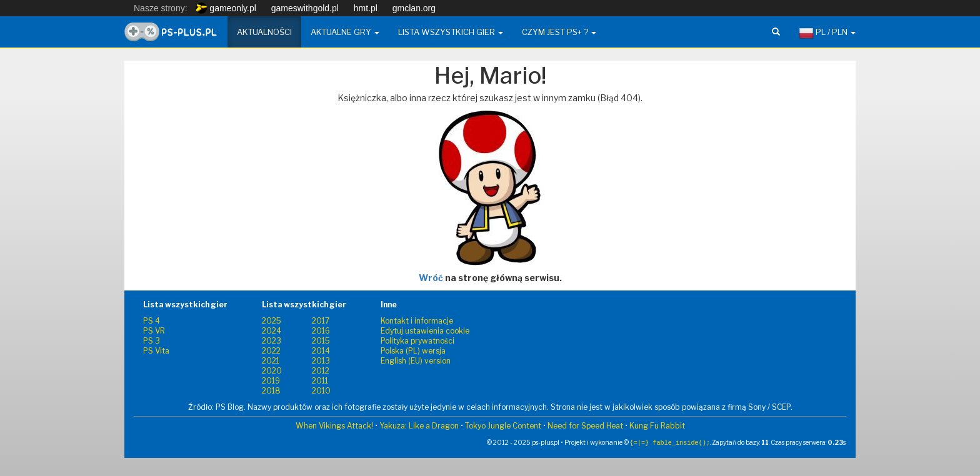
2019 (271, 381)
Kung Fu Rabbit (657, 426)
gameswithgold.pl (305, 8)
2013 (321, 361)
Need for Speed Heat (585, 426)
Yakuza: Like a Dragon (419, 426)
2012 (321, 371)
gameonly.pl (226, 8)
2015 (321, 341)
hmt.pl (366, 8)
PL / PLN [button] (827, 33)
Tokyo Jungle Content (503, 426)
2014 (321, 351)
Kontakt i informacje (417, 321)
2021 (271, 361)
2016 (321, 331)
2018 (271, 391)
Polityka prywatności (417, 341)
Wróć (431, 278)
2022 (271, 351)
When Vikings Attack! (334, 426)
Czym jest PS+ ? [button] (559, 32)
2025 (272, 321)
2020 (272, 371)
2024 (272, 331)
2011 (320, 381)
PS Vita (156, 351)
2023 (272, 341)
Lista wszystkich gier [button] (451, 32)
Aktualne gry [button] (345, 32)
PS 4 (152, 321)
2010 (321, 391)
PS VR (154, 331)
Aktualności (264, 32)
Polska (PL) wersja (413, 351)
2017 (321, 321)
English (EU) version (416, 361)
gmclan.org (414, 8)
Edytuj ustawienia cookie (425, 331)
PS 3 (152, 341)
